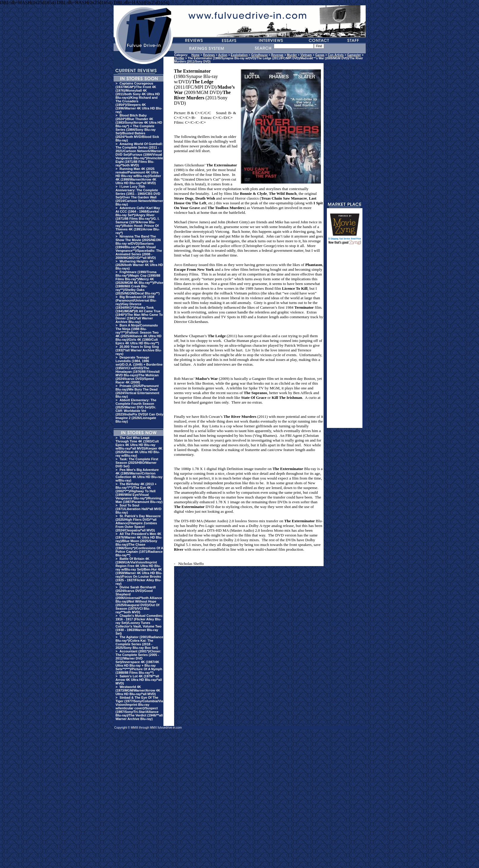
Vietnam (306, 55)
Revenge (277, 55)
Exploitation (239, 55)
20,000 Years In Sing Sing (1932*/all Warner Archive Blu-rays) (139, 350)
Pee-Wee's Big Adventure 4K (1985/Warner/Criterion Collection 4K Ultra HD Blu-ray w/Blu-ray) (139, 475)
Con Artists (336, 55)
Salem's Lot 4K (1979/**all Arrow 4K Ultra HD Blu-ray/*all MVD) (139, 680)
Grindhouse (260, 55)
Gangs (320, 55)
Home (195, 55)
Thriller (179, 58)
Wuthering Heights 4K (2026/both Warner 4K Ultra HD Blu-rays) (139, 265)
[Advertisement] (345, 339)
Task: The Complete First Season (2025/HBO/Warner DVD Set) (137, 463)
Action (223, 55)
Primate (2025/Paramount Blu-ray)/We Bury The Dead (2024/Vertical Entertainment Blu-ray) (137, 391)
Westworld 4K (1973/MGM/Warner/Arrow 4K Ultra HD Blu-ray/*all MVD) (138, 690)
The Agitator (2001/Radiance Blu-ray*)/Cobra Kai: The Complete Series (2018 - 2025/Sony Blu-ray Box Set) (140, 642)
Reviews (209, 55)
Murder (292, 55)
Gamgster (354, 55)
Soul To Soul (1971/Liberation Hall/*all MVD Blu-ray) (139, 509)
